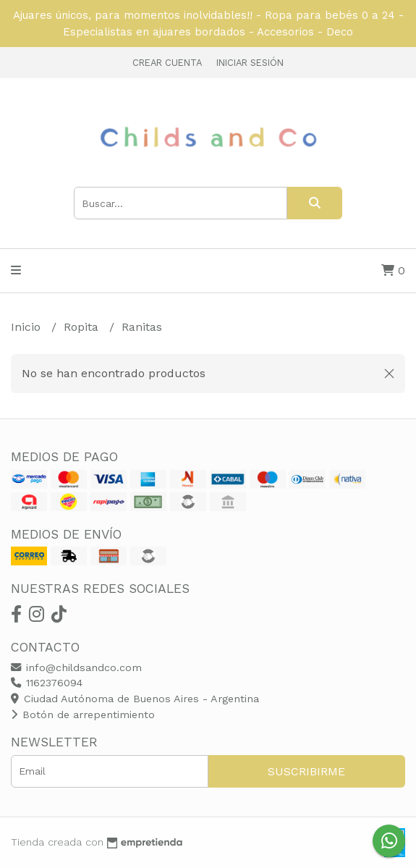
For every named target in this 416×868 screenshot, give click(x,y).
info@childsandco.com (76, 667)
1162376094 (47, 683)
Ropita (83, 327)
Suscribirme (306, 771)
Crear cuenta (167, 63)
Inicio (27, 327)
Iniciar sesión (250, 63)
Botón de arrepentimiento (83, 715)
